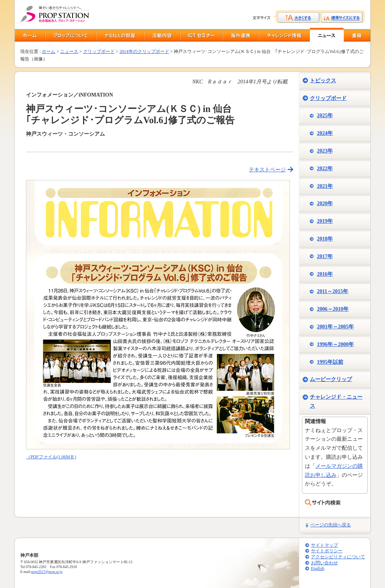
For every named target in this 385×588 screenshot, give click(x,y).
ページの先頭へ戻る (330, 525)
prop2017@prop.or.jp (47, 572)
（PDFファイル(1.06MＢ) (51, 457)
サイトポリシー (327, 551)
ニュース (69, 51)
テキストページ (267, 170)
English (318, 569)
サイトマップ (324, 545)
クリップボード (99, 51)
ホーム (49, 51)
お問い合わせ (324, 563)
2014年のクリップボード (144, 51)
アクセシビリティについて (338, 557)
